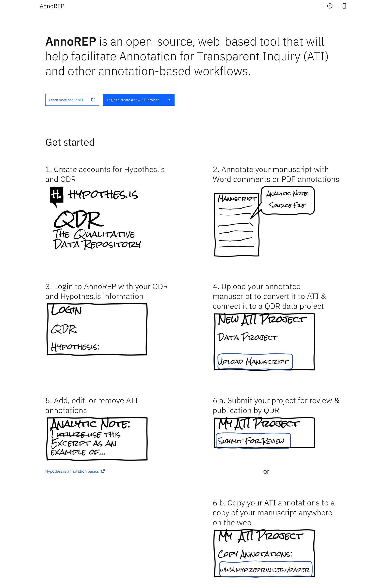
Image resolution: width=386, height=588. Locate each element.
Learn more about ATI (72, 100)
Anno (52, 6)
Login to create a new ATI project (139, 100)
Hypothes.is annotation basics (75, 471)
